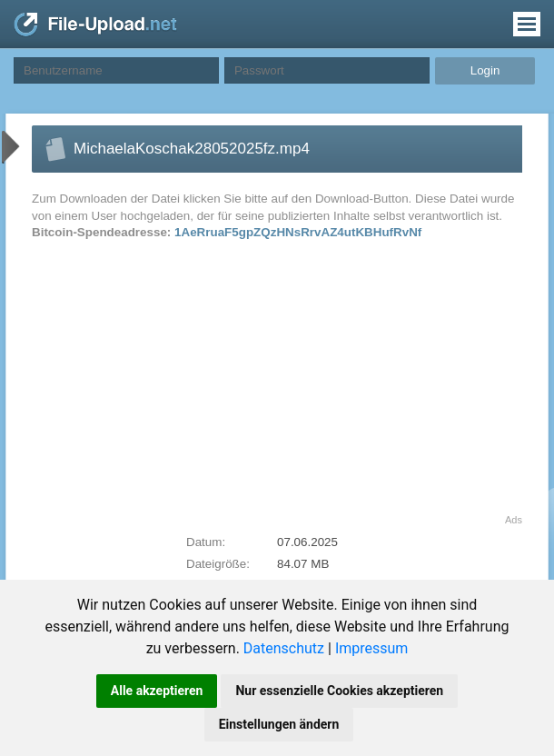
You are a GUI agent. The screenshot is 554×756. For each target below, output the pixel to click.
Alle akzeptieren (157, 691)
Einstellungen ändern (279, 724)
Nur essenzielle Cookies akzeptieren (339, 691)
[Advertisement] (185, 387)
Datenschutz (284, 648)
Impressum (372, 648)
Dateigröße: (218, 564)
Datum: (206, 542)
